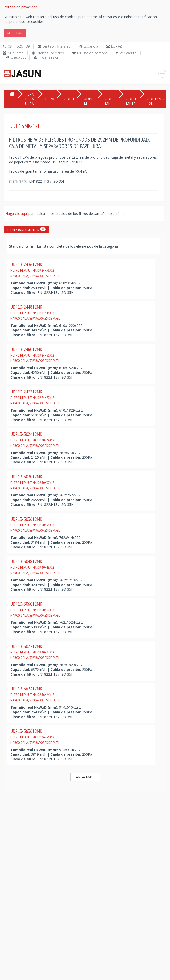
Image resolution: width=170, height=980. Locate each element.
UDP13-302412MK (35, 439)
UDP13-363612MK (35, 736)
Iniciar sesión (49, 57)
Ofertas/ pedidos (50, 53)
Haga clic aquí (17, 213)
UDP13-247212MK (35, 397)
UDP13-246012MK (35, 355)
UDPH (69, 99)
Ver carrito (128, 53)
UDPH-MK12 (131, 101)
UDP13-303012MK (35, 482)
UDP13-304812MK (35, 567)
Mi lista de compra (92, 53)
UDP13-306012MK (35, 609)
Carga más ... (85, 777)
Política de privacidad (21, 7)
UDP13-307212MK (35, 652)
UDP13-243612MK (35, 270)
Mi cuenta (16, 53)
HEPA (50, 99)
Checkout (18, 57)
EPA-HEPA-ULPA (30, 99)
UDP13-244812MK (35, 312)
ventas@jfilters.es (56, 46)
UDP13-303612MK (35, 524)
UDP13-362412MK (35, 694)
